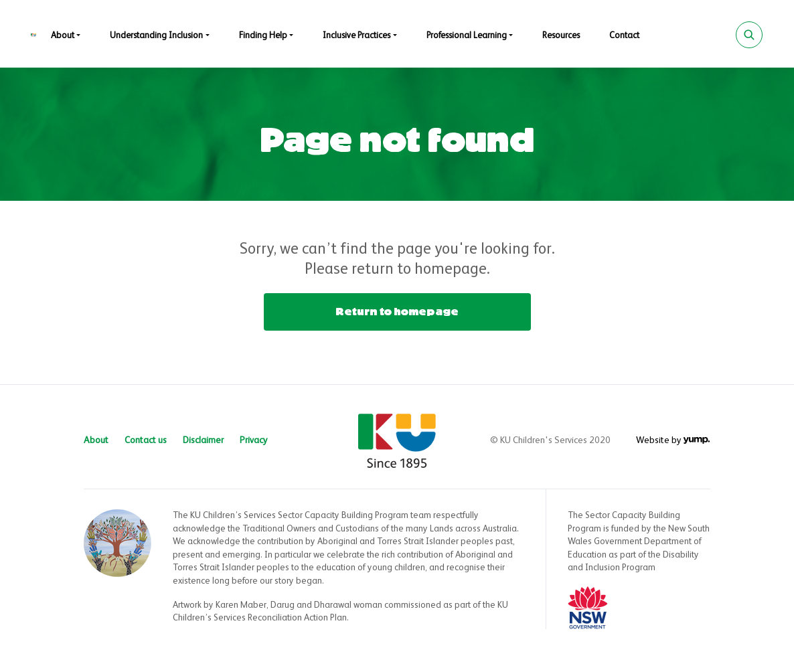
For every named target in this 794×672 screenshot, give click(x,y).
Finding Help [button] (263, 36)
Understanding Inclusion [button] (156, 36)
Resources (561, 36)
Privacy (254, 440)
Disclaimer (203, 440)
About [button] (63, 36)
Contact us (146, 440)
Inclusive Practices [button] (356, 36)
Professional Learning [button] (467, 36)
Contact (624, 36)
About (96, 440)
